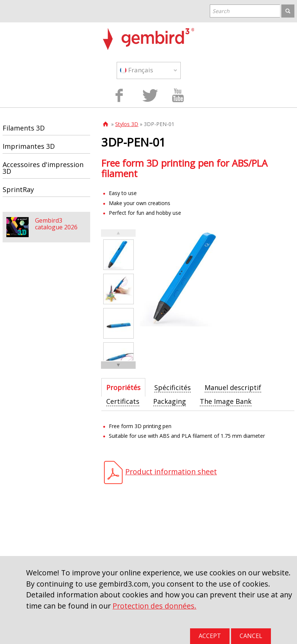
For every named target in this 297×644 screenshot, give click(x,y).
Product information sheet (171, 472)
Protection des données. (154, 606)
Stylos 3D (127, 124)
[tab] (123, 387)
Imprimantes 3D (29, 146)
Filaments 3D (24, 128)
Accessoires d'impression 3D (43, 168)
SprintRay (18, 189)
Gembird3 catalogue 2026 (56, 224)
